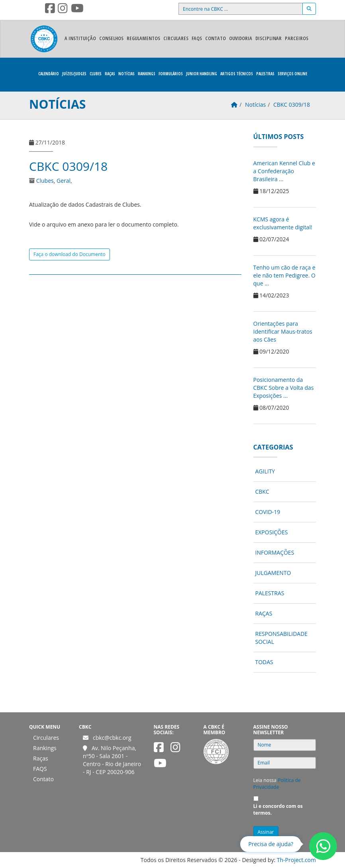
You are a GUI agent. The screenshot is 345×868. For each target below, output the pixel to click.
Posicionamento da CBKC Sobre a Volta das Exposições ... (284, 388)
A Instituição (80, 38)
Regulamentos (143, 38)
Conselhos (111, 38)
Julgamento (273, 573)
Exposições (272, 532)
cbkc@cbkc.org (112, 738)
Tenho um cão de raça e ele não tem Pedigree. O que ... (284, 275)
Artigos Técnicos (237, 74)
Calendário (49, 74)
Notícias (126, 74)
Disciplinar (269, 38)
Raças (110, 74)
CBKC (262, 492)
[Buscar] (309, 9)
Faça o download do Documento (70, 254)
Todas (264, 662)
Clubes (96, 74)
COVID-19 (268, 512)
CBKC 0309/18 (68, 166)
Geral (64, 181)
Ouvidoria (241, 38)
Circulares (176, 38)
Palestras (265, 74)
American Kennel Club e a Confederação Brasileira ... (284, 171)
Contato (216, 38)
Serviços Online (292, 74)
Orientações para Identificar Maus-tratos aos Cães (283, 331)
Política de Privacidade (277, 784)
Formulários (171, 74)
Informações (275, 552)
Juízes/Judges (74, 74)
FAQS (197, 38)
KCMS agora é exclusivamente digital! (283, 223)
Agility (265, 471)
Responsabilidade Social (282, 638)
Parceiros (297, 38)
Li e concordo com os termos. (278, 809)
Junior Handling (202, 74)
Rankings (147, 74)
